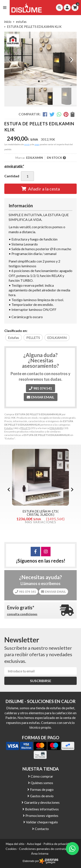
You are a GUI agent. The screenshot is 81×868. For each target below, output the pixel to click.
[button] (39, 81)
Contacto (42, 829)
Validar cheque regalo (42, 822)
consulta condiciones (22, 614)
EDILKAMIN (56, 428)
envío (27, 144)
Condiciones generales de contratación (45, 849)
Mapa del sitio (15, 844)
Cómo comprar (42, 776)
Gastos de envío (42, 796)
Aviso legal (34, 844)
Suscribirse (41, 681)
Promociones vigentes (42, 815)
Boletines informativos (42, 809)
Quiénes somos (42, 783)
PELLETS (25, 428)
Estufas (9, 428)
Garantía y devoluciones (42, 802)
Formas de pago (42, 789)
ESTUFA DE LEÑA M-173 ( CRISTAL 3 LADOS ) (40, 513)
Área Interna (40, 853)
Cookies (11, 849)
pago (37, 144)
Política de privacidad (58, 844)
